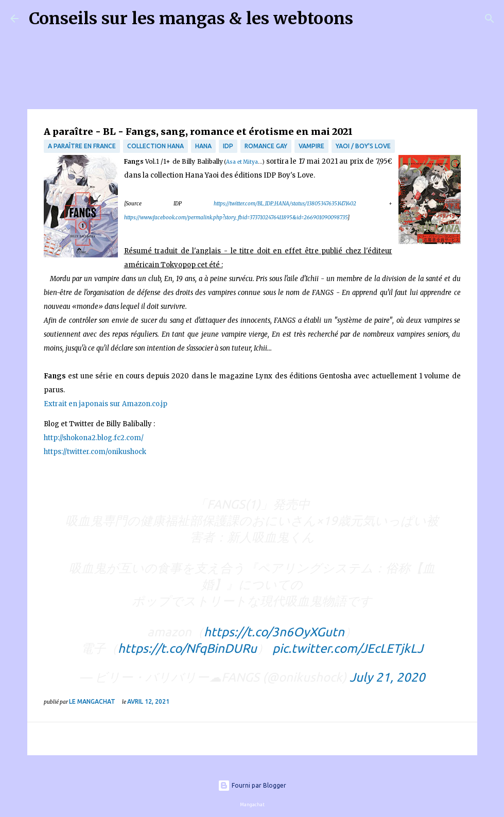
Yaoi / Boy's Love (363, 146)
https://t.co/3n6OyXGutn (274, 632)
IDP (228, 146)
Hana (203, 146)
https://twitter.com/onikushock (95, 452)
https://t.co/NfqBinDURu (187, 648)
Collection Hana (155, 146)
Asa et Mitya (242, 162)
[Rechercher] (368, 19)
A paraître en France (82, 146)
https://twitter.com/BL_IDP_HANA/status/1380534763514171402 (285, 204)
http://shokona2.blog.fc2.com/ (94, 438)
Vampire (311, 146)
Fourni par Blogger (252, 785)
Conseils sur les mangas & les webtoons (191, 19)
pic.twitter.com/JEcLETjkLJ (348, 648)
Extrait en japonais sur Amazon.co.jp (106, 404)
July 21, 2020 (387, 677)
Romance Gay (266, 146)
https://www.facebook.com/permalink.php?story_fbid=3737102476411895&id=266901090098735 (236, 218)
